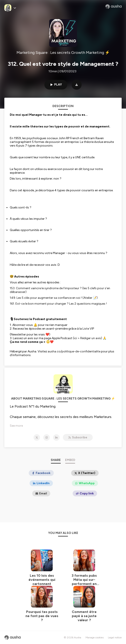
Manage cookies (95, 637)
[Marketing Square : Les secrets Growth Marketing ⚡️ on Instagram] (47, 438)
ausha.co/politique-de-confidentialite (74, 351)
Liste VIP (88, 329)
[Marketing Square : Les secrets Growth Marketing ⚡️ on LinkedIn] (56, 438)
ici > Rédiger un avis (87, 338)
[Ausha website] (113, 7)
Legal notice (115, 637)
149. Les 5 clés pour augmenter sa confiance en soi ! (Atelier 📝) (54, 298)
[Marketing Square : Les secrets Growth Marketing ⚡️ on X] (37, 438)
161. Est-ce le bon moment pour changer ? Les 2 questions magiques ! (58, 304)
